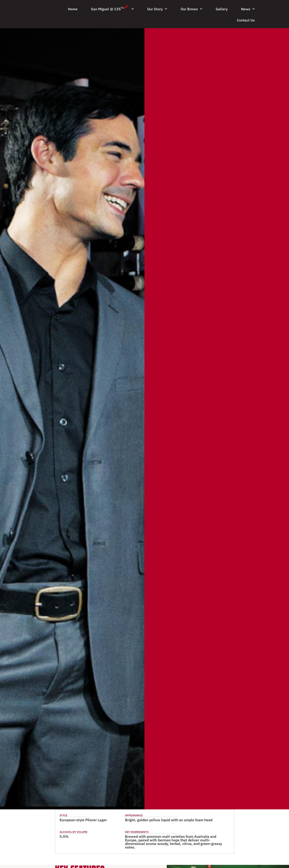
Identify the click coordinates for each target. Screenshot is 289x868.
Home (73, 9)
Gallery (222, 9)
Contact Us (246, 20)
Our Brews (191, 9)
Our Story (157, 9)
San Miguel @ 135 (112, 8)
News (248, 9)
